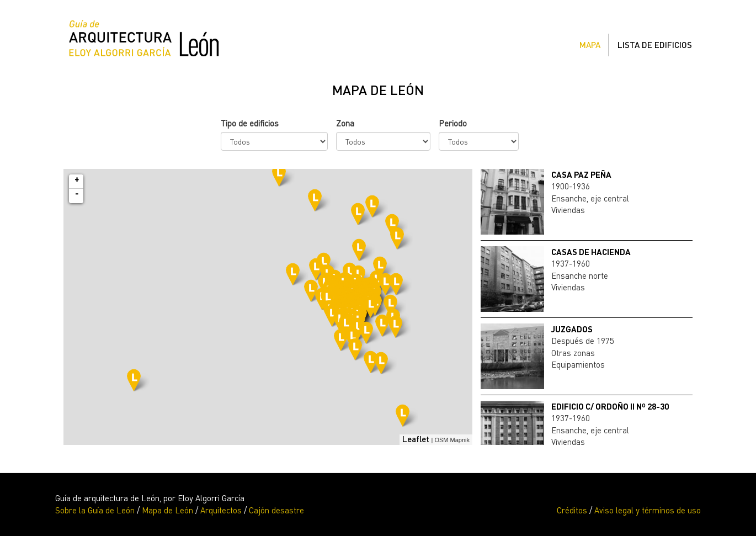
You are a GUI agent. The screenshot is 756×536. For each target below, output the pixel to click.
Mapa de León (167, 510)
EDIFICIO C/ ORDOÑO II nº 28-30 (610, 406)
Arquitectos (221, 510)
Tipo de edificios (250, 123)
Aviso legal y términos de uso (648, 510)
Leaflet (416, 439)
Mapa (590, 45)
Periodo (453, 123)
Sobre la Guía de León (95, 510)
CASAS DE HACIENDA (591, 252)
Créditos (572, 510)
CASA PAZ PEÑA (581, 174)
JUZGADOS (572, 329)
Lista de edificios (655, 45)
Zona (345, 123)
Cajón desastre (276, 510)
